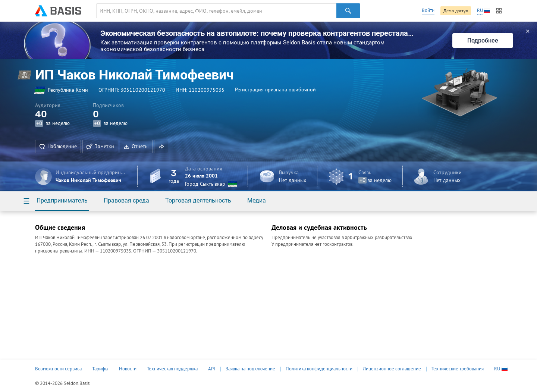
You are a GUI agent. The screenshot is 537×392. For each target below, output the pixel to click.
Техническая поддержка (172, 369)
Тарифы (100, 369)
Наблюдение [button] (58, 146)
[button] (161, 147)
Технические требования (458, 369)
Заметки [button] (100, 146)
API (212, 369)
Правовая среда (126, 200)
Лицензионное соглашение (392, 369)
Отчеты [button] (136, 146)
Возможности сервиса (58, 369)
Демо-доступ (456, 11)
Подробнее (483, 40)
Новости (128, 369)
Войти (428, 10)
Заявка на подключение (250, 369)
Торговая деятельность (198, 200)
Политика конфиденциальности (319, 369)
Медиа (257, 200)
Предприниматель (62, 200)
